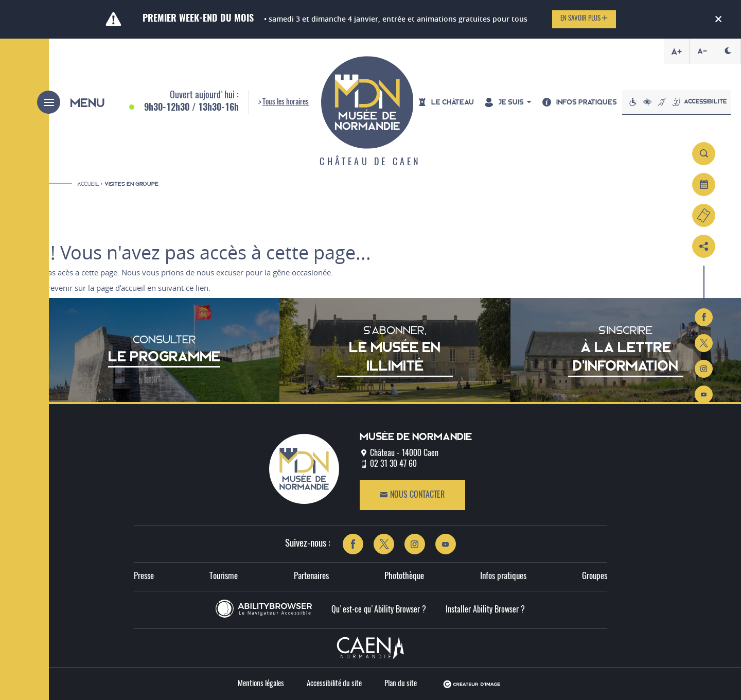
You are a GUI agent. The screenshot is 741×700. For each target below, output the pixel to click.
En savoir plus (584, 19)
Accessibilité (676, 102)
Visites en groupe (131, 184)
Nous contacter (412, 495)
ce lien (197, 288)
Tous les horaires (286, 102)
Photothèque (404, 577)
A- (702, 51)
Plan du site (401, 684)
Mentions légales (261, 684)
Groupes (595, 577)
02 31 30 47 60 (393, 464)
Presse (144, 577)
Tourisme (224, 577)
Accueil (88, 184)
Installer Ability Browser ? (485, 610)
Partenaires (311, 577)
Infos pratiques (503, 577)
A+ (676, 51)
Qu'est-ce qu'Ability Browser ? (379, 610)
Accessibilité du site (334, 684)
